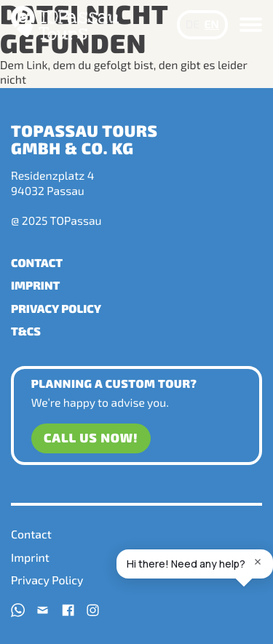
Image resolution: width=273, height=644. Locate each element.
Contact (37, 263)
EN (211, 24)
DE (193, 24)
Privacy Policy (56, 309)
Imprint (35, 286)
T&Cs (26, 331)
